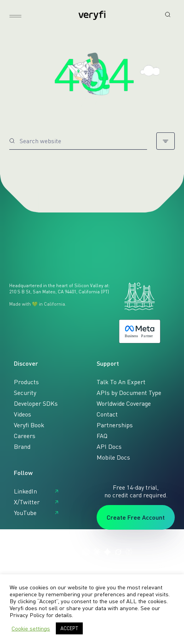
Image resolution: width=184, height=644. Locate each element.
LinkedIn (25, 491)
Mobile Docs (113, 457)
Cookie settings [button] (31, 628)
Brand (22, 447)
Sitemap (64, 566)
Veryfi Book (29, 425)
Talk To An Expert (121, 382)
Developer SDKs (36, 403)
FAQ (102, 436)
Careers (25, 436)
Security (25, 393)
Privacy (39, 566)
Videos (23, 414)
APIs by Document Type (129, 393)
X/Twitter (27, 502)
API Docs (109, 447)
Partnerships (115, 425)
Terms (16, 566)
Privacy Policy (27, 615)
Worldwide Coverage (124, 403)
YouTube (25, 513)
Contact (107, 414)
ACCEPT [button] (69, 628)
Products (26, 382)
